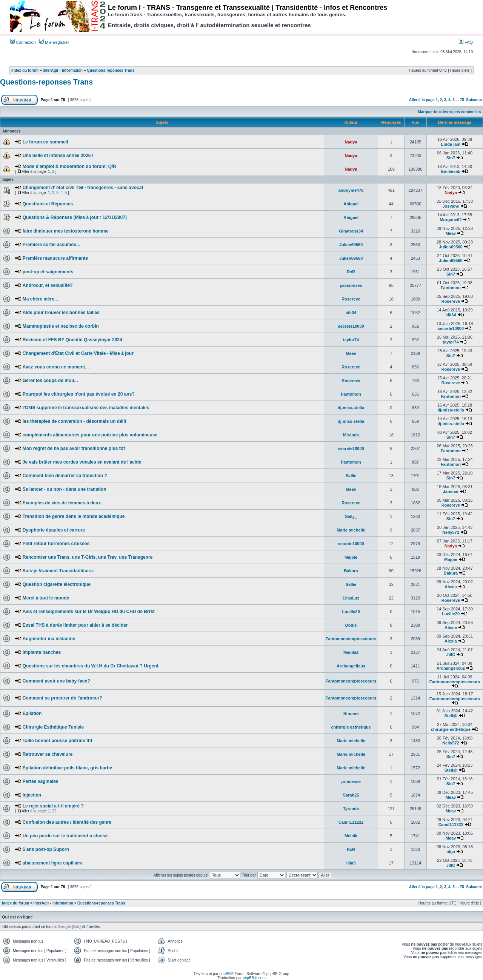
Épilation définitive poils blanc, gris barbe (67, 768)
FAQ (466, 42)
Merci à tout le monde (46, 598)
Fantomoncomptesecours (351, 639)
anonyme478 (351, 190)
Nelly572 (451, 532)
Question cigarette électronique (57, 584)
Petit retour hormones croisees (56, 544)
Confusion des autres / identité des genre (67, 822)
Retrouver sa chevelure (48, 754)
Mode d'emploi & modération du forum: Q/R (69, 166)
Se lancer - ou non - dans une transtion (65, 489)
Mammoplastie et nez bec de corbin (61, 326)
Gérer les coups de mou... (50, 381)
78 (462, 100)
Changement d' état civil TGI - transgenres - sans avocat (83, 188)
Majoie (351, 557)
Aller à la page (422, 100)
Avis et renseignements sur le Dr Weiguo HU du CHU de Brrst (89, 612)
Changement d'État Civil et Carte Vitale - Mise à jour (78, 353)
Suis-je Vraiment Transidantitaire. (58, 571)
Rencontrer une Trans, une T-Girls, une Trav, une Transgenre (88, 557)
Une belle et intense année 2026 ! (58, 156)
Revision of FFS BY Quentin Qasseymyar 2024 (72, 340)
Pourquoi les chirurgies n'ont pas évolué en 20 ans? (79, 394)
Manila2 (351, 652)
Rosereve (351, 299)
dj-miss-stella (351, 408)
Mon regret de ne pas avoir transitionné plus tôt (74, 448)
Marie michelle (351, 530)
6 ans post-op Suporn (46, 849)
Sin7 (451, 158)
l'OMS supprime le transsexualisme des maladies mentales (86, 408)
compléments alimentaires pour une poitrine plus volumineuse (90, 435)
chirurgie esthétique (351, 727)
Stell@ (451, 716)
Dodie (351, 625)
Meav (451, 233)
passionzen (351, 285)
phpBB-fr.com (254, 978)
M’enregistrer (54, 42)
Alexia (451, 587)
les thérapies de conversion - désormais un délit (75, 421)
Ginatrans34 (351, 231)
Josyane (451, 206)
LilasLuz (351, 598)
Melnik (351, 836)
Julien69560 (351, 245)
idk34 (351, 313)
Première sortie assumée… (52, 245)
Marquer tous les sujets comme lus (450, 112)
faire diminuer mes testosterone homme (66, 231)
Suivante (474, 100)
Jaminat (451, 492)
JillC (451, 655)
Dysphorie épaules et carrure (54, 530)
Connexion (23, 42)
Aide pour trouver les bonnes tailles (61, 313)
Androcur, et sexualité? (48, 285)
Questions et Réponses (48, 204)
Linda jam (451, 144)
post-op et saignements (48, 272)
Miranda (351, 435)
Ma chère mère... (40, 299)
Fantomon (451, 288)
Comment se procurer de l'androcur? (62, 698)
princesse (351, 781)
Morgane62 (451, 220)
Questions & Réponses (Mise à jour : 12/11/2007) (75, 217)
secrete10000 (351, 326)
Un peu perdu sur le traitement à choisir (65, 836)
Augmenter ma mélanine (49, 639)
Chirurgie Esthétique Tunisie (53, 727)
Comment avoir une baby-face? (56, 681)
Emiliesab (451, 171)
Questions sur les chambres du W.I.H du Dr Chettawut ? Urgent (91, 666)
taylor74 (351, 340)
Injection (32, 795)
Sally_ (351, 516)
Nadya (351, 142)
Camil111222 (351, 822)
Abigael (351, 204)
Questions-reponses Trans (111, 70)
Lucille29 (351, 612)
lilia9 (351, 863)
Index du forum (25, 70)
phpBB (225, 974)
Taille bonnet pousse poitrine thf (57, 741)
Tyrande (351, 809)
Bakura (351, 571)
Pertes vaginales (41, 781)
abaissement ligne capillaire (53, 863)
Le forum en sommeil (45, 142)
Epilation (32, 713)
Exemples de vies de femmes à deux (62, 503)
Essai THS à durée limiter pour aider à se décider (75, 625)
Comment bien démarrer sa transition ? (65, 476)
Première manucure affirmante (55, 258)
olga (451, 852)
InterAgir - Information (63, 70)
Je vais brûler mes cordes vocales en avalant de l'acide (82, 462)
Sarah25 (351, 795)
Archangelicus (351, 666)
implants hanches (42, 652)
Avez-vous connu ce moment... (56, 367)
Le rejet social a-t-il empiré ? (53, 806)
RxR (351, 272)
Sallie (351, 476)
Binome (351, 713)
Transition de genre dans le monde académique (74, 516)
